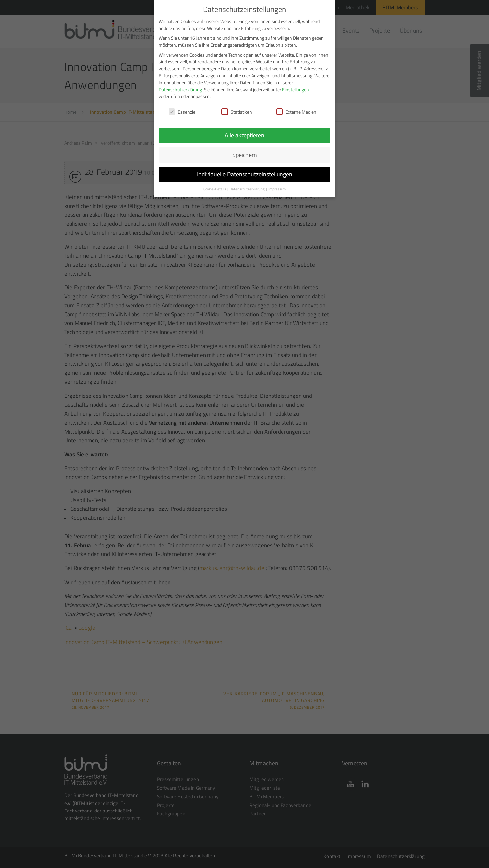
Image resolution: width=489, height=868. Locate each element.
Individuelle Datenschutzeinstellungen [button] (245, 171)
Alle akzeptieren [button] (244, 132)
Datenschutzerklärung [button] (247, 186)
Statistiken (237, 109)
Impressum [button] (277, 186)
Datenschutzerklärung (180, 86)
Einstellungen (296, 86)
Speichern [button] (245, 151)
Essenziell (183, 109)
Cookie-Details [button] (215, 186)
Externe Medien (296, 109)
